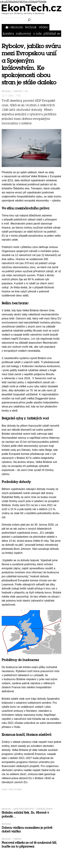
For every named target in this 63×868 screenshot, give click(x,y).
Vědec (44, 27)
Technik (31, 27)
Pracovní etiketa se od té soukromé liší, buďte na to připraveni (29, 844)
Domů (7, 27)
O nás (37, 34)
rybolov (18, 91)
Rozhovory (23, 34)
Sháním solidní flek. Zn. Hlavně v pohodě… (25, 814)
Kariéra (8, 34)
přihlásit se (52, 34)
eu (26, 91)
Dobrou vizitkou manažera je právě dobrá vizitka (27, 830)
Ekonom (17, 27)
